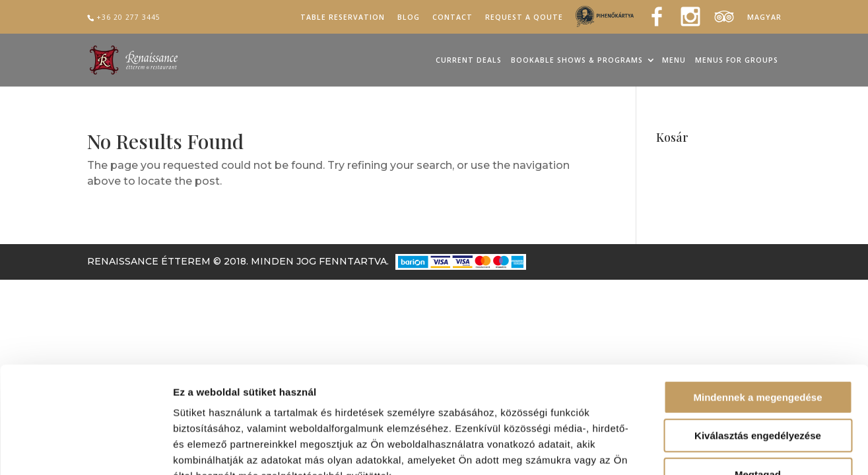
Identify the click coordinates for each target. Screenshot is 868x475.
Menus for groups (737, 61)
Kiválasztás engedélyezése (758, 353)
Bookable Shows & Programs (577, 61)
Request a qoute (524, 17)
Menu (674, 61)
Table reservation (343, 17)
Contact (452, 17)
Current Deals (469, 61)
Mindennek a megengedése (757, 314)
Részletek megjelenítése (750, 449)
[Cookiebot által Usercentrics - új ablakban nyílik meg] (85, 449)
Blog (409, 17)
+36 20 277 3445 (128, 17)
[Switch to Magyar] (764, 20)
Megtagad (758, 391)
